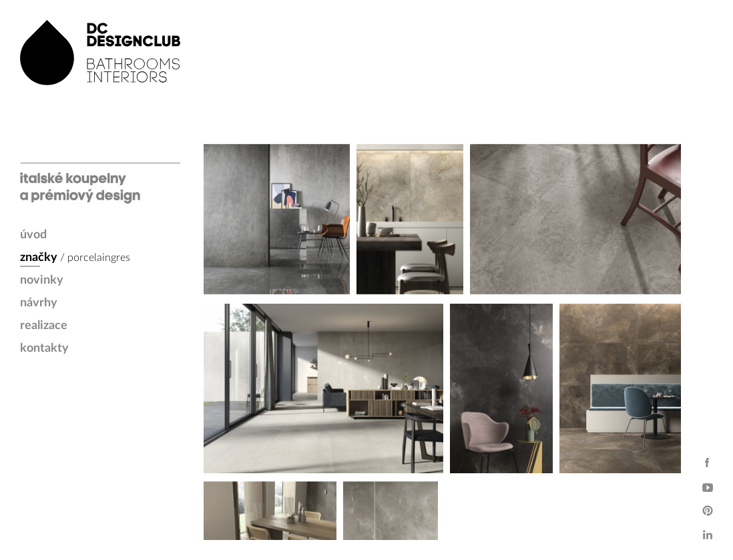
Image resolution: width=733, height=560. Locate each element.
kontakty (44, 348)
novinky (42, 280)
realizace (44, 326)
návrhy (39, 303)
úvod (33, 235)
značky (39, 258)
